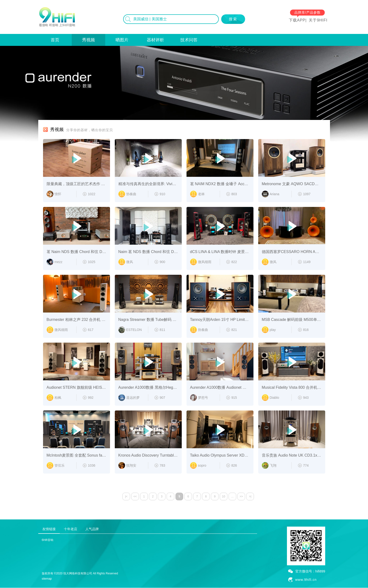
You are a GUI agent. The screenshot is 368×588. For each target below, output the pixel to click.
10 (223, 496)
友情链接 (49, 529)
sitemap (47, 579)
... (232, 496)
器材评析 (155, 40)
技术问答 (189, 40)
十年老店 (71, 529)
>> (241, 496)
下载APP (297, 20)
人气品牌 (92, 529)
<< (135, 496)
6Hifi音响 (48, 540)
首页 (55, 40)
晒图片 (122, 40)
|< (126, 496)
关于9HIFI (318, 20)
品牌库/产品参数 (308, 12)
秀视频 (88, 40)
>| (250, 496)
